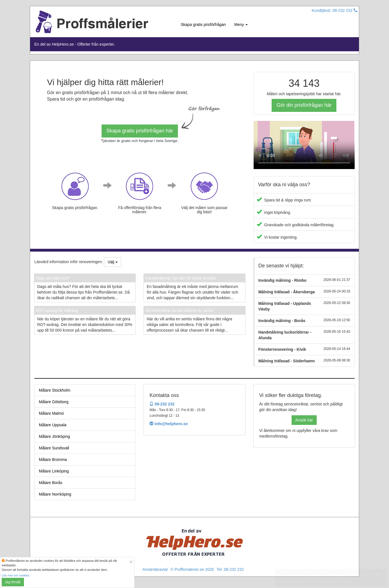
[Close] (131, 562)
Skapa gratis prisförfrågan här (140, 131)
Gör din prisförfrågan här (304, 105)
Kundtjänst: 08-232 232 (335, 10)
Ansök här (304, 420)
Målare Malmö (51, 413)
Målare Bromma (53, 460)
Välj (112, 262)
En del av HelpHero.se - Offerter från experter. (75, 44)
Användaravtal (155, 569)
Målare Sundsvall (54, 448)
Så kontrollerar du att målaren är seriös (179, 310)
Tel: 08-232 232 (230, 569)
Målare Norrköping (55, 494)
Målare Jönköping (54, 436)
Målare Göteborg (54, 402)
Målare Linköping (54, 471)
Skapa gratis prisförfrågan (203, 25)
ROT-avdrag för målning (57, 310)
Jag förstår (13, 582)
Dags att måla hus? (53, 278)
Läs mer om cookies (15, 575)
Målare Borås (51, 483)
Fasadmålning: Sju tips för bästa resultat (180, 278)
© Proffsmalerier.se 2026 (192, 569)
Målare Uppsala (53, 425)
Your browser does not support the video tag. (304, 145)
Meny (241, 25)
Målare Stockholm (55, 390)
